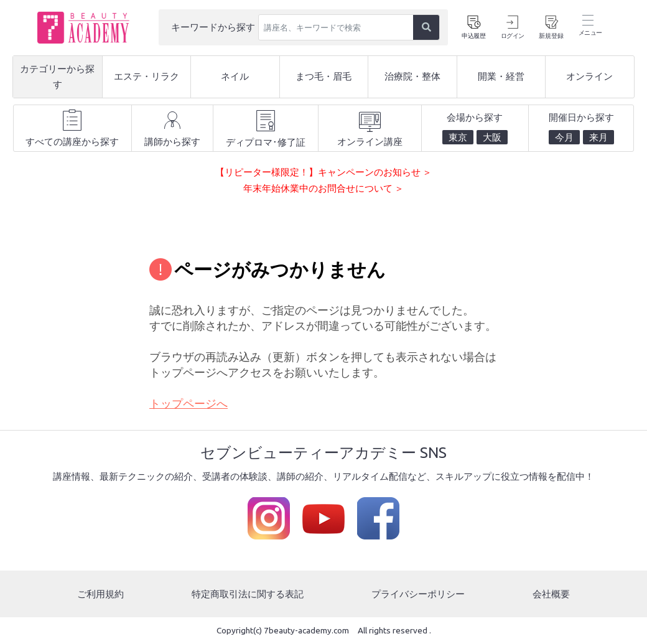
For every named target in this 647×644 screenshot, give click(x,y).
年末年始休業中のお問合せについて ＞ (323, 188)
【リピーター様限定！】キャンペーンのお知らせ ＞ (323, 172)
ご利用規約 (100, 594)
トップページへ (189, 403)
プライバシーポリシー (418, 594)
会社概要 (551, 594)
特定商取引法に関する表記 (248, 594)
